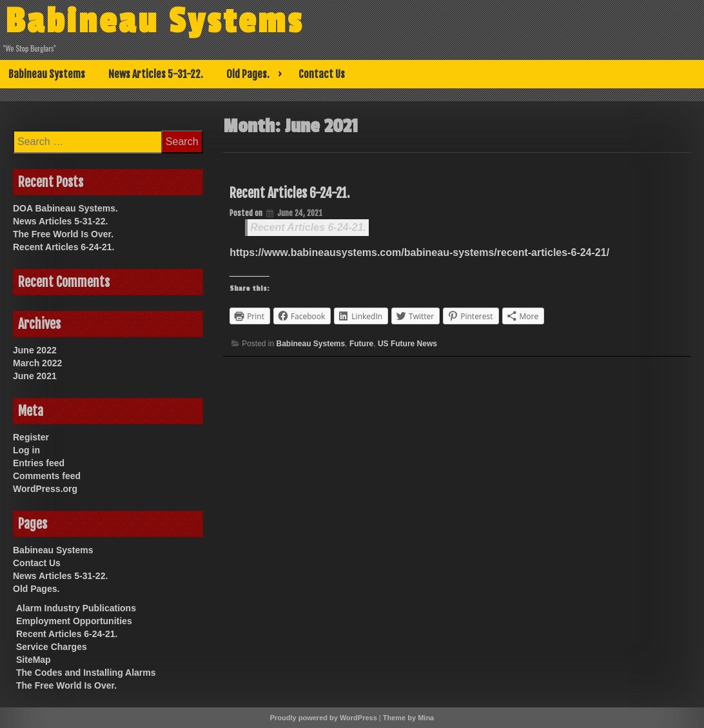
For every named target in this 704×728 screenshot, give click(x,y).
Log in (26, 450)
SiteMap (34, 660)
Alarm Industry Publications (76, 608)
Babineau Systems (156, 21)
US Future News (407, 344)
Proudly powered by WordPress (324, 718)
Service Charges (52, 647)
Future (361, 344)
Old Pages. (248, 74)
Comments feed (47, 476)
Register (31, 437)
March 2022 (37, 363)
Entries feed (39, 463)
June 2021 (35, 376)
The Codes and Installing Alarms (86, 673)
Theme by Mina (408, 718)
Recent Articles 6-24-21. (289, 193)
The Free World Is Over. (63, 234)
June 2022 (35, 350)
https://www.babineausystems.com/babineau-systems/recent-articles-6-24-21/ (419, 252)
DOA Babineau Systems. (65, 208)
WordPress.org (45, 489)
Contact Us (322, 74)
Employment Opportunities (74, 621)
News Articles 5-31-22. (156, 74)
